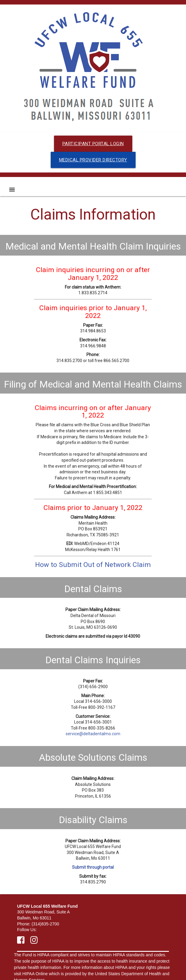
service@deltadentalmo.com (93, 734)
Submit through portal (93, 867)
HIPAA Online (35, 974)
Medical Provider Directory (93, 160)
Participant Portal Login (93, 144)
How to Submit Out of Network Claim (93, 565)
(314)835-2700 (45, 924)
